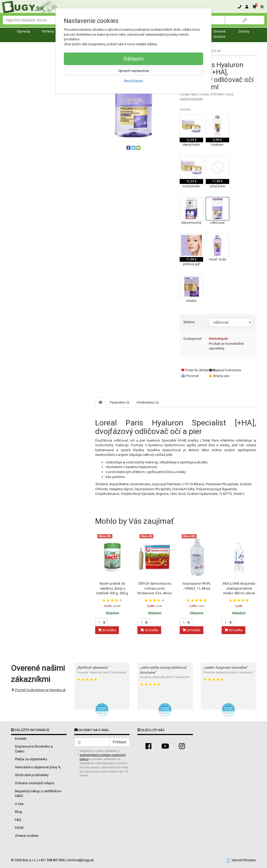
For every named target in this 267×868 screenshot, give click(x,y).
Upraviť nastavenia (133, 71)
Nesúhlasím (133, 81)
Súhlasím (134, 59)
